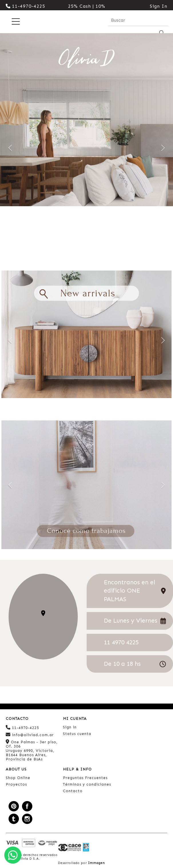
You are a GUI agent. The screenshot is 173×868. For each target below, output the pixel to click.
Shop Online (18, 778)
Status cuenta (77, 734)
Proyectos (16, 784)
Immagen (97, 863)
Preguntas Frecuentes (85, 778)
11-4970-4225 (25, 6)
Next (163, 148)
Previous (10, 148)
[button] (43, 613)
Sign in (70, 727)
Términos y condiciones (87, 784)
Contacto (73, 791)
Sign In (159, 6)
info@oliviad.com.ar (30, 735)
